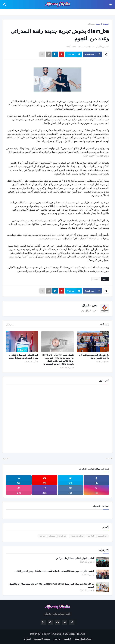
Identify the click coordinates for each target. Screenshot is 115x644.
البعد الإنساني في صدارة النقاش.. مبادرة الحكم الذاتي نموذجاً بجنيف (24, 356)
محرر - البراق (90, 305)
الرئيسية (68, 639)
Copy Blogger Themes (74, 634)
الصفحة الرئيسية (102, 24)
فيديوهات (52, 536)
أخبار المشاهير (103, 536)
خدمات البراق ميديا (77, 536)
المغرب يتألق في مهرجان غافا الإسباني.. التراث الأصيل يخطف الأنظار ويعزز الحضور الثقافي (54, 571)
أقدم (6, 459)
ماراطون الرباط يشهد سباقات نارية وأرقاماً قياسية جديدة (94, 356)
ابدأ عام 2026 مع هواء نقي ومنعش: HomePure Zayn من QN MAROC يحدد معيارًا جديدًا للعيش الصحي (52, 585)
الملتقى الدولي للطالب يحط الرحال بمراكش (75, 558)
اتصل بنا (27, 639)
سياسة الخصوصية (42, 639)
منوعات (91, 24)
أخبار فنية (91, 536)
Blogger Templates (51, 634)
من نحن (57, 639)
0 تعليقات (70, 46)
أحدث (108, 459)
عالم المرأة (63, 536)
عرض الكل (10, 325)
